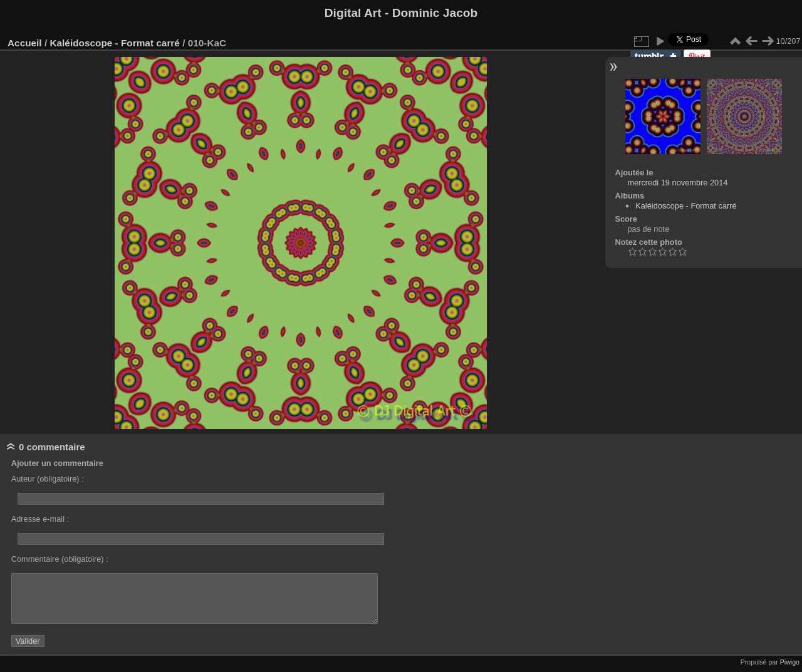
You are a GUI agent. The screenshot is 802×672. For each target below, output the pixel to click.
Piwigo (790, 662)
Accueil (25, 43)
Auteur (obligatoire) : (48, 479)
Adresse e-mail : (40, 519)
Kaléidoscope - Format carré (114, 43)
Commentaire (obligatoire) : (60, 559)
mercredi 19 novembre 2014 (677, 183)
